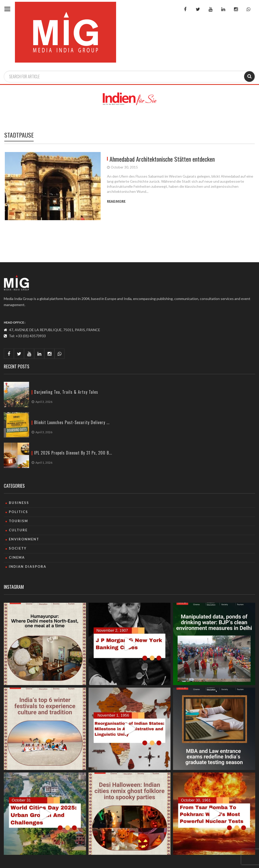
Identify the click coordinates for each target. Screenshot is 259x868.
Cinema (17, 557)
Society (18, 548)
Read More (116, 201)
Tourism (18, 521)
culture (18, 530)
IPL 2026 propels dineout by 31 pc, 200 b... (73, 453)
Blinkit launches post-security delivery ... (72, 423)
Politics (18, 512)
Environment (24, 539)
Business (19, 503)
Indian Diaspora (28, 567)
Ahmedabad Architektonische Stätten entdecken (162, 159)
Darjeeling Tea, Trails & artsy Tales (66, 392)
